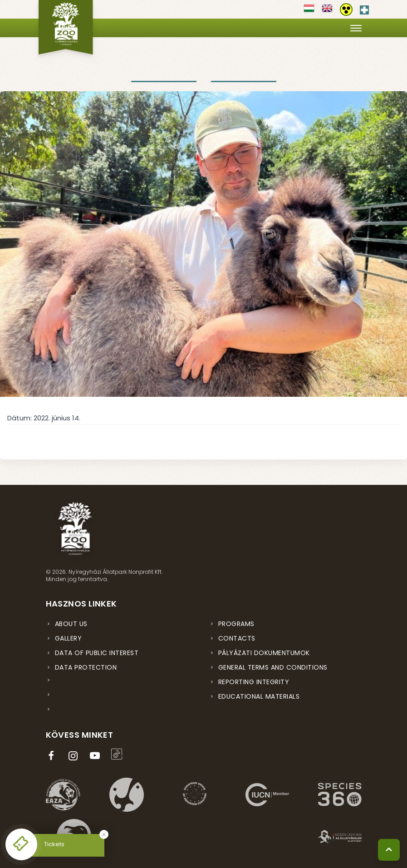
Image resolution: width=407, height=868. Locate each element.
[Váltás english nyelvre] (327, 11)
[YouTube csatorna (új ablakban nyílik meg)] (97, 756)
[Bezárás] (104, 834)
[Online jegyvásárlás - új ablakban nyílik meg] (21, 844)
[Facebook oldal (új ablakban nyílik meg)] (53, 756)
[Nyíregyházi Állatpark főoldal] (66, 27)
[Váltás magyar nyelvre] (309, 11)
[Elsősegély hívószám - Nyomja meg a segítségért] (364, 8)
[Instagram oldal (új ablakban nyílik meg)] (75, 756)
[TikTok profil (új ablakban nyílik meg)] (118, 754)
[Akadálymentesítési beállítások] (346, 10)
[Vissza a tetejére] (389, 850)
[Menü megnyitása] (356, 28)
